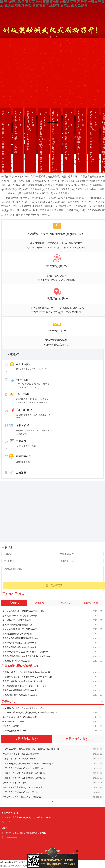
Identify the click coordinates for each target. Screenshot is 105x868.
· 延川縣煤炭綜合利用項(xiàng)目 (52, 661)
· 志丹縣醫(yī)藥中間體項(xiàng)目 (52, 620)
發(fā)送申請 (54, 586)
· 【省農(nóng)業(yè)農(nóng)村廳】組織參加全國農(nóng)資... (52, 764)
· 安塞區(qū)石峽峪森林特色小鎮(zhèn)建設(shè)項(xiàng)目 (52, 677)
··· (103, 594)
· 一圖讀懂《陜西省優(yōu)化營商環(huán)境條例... (52, 773)
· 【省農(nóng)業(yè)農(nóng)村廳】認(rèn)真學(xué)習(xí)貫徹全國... (52, 749)
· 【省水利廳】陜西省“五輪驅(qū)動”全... (52, 759)
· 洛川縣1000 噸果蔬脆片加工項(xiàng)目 (52, 690)
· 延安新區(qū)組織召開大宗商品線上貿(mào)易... (52, 708)
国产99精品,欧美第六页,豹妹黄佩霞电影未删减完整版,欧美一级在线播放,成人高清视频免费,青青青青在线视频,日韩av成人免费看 (52, 4)
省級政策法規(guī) (27, 740)
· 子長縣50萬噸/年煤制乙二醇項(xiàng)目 (52, 643)
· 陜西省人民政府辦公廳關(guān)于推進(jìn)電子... (52, 797)
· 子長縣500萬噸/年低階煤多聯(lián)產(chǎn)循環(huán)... (52, 652)
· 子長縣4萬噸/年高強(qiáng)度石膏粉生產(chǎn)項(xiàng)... (52, 656)
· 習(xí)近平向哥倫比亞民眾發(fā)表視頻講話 (52, 754)
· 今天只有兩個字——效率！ (52, 722)
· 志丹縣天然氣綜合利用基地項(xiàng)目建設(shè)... (52, 611)
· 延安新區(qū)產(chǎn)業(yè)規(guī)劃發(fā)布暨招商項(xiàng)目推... (52, 713)
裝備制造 (40, 603)
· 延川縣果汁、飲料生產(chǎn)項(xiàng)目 (52, 695)
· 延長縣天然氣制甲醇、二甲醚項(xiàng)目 (52, 629)
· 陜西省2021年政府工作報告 (52, 783)
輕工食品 (65, 603)
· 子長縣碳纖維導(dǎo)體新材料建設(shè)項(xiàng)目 (52, 686)
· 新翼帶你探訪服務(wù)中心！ (52, 731)
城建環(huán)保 (91, 603)
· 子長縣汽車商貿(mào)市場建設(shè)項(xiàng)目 (52, 681)
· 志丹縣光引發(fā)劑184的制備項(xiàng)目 (52, 616)
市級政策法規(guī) (78, 739)
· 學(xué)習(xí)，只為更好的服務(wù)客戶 (52, 717)
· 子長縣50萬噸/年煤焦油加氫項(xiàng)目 (52, 647)
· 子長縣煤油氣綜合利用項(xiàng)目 (52, 634)
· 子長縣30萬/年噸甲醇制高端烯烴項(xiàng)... (52, 638)
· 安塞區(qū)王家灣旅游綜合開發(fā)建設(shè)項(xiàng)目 (52, 672)
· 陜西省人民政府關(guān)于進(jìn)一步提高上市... (52, 768)
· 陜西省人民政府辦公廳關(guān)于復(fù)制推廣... (52, 788)
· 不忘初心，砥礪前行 (52, 726)
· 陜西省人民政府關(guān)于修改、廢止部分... (52, 792)
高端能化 (14, 604)
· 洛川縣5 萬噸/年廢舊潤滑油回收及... (52, 625)
